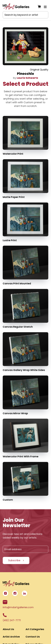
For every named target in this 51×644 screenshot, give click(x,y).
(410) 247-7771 (12, 618)
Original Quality (39, 70)
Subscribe (14, 560)
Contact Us (33, 637)
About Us (8, 629)
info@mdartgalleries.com (18, 605)
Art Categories (35, 629)
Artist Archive (11, 637)
